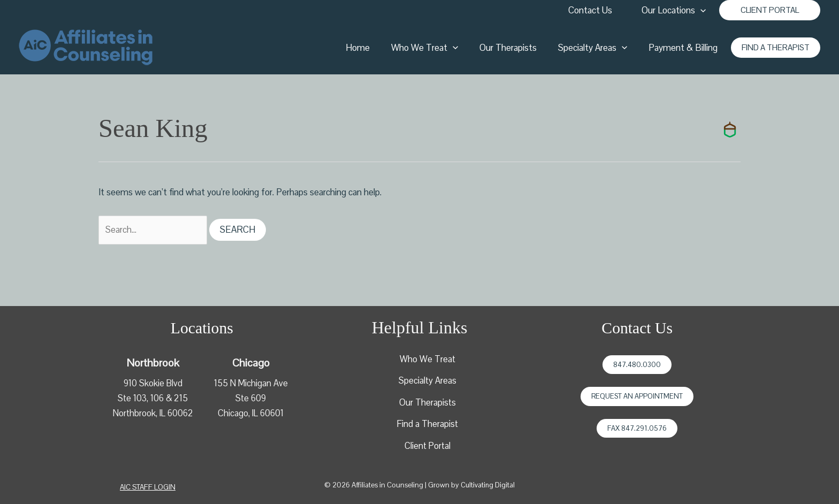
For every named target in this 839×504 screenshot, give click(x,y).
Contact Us (593, 10)
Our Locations (675, 10)
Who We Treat (436, 48)
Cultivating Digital (487, 487)
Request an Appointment (637, 397)
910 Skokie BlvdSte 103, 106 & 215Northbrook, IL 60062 (153, 399)
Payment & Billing (685, 48)
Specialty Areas (597, 48)
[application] (702, 10)
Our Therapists (516, 48)
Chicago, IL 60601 (251, 414)
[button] (770, 10)
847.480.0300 (637, 365)
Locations (202, 329)
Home (372, 48)
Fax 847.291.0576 (637, 429)
